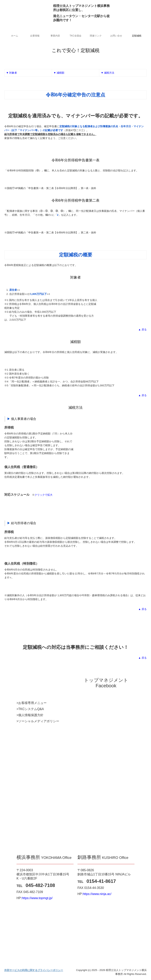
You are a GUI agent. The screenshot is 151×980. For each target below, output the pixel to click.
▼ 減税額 (59, 73)
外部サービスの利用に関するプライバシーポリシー (34, 970)
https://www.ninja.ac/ (97, 894)
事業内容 (55, 36)
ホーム (15, 36)
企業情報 (35, 36)
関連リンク (96, 36)
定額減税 (137, 36)
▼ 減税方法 (108, 73)
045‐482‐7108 (40, 885)
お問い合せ (116, 36)
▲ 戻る (143, 330)
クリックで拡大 (44, 495)
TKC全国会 (75, 36)
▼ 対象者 (12, 73)
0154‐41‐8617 (101, 881)
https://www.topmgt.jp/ (37, 898)
